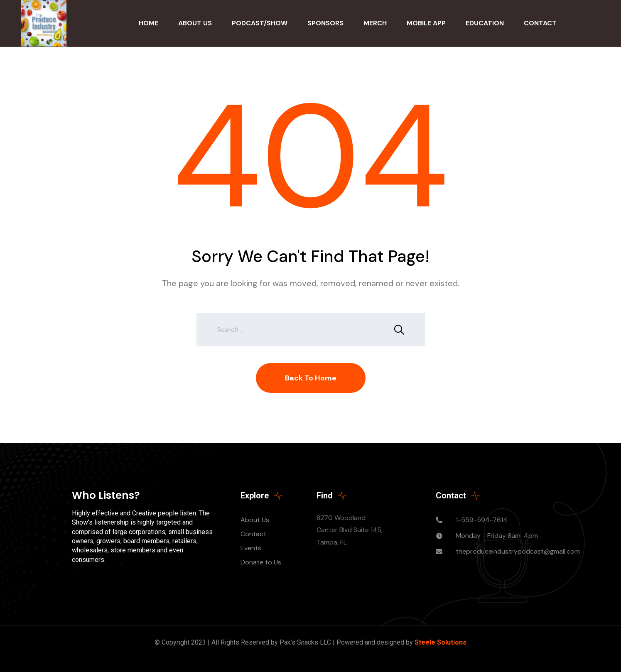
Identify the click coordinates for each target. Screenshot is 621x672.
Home (148, 23)
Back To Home (311, 378)
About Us (195, 23)
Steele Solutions (441, 642)
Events (251, 548)
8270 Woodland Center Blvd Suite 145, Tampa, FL (350, 530)
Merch (375, 23)
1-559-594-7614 (482, 520)
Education (485, 23)
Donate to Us (261, 562)
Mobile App (426, 23)
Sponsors (325, 23)
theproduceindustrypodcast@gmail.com (518, 551)
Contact (540, 23)
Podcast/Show (260, 23)
